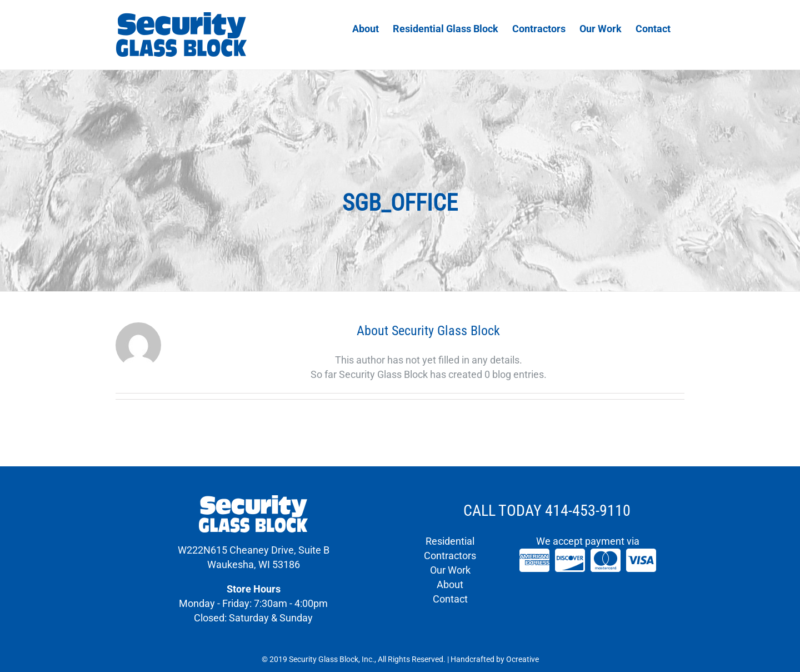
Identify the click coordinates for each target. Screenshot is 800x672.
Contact (450, 599)
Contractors (450, 556)
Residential (450, 541)
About (450, 584)
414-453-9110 (588, 511)
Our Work (450, 570)
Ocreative (522, 659)
